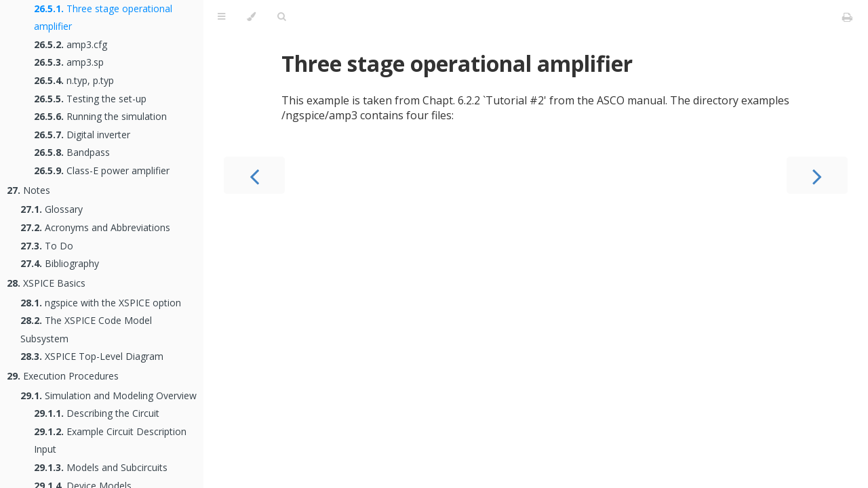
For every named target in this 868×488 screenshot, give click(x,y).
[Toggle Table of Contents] (221, 17)
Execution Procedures (63, 376)
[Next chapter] (817, 175)
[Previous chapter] (254, 175)
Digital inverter (82, 135)
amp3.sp (69, 62)
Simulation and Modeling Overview (108, 395)
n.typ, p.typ (74, 80)
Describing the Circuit (97, 413)
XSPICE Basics (46, 283)
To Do (47, 246)
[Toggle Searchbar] (281, 17)
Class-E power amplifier (102, 170)
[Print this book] (847, 17)
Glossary (52, 209)
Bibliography (60, 263)
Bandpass (72, 152)
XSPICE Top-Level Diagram (92, 356)
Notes (28, 190)
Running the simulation (100, 116)
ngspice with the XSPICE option (101, 303)
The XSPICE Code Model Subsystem (86, 329)
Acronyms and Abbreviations (95, 227)
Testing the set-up (90, 99)
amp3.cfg (71, 44)
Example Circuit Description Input (110, 441)
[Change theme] (251, 17)
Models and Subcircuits (101, 467)
